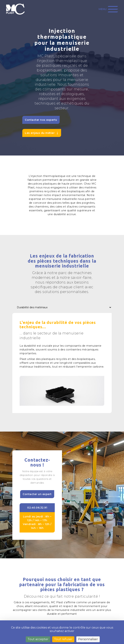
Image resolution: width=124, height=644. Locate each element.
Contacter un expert (37, 494)
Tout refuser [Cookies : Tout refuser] (63, 639)
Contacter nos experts (41, 120)
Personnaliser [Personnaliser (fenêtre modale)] (88, 639)
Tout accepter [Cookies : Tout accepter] (38, 639)
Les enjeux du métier (40, 133)
